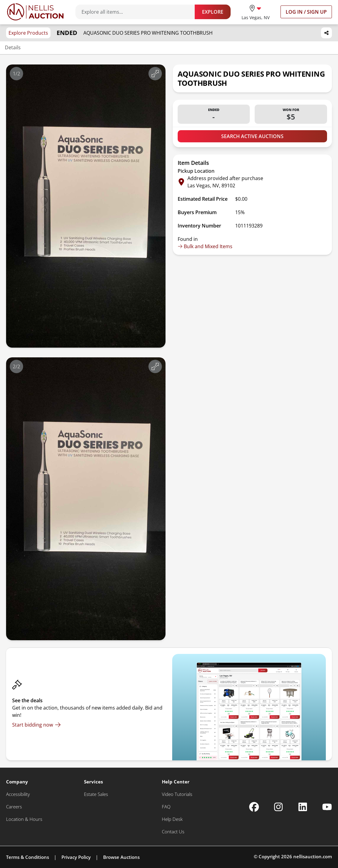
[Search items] (138, 12)
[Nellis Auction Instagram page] (278, 807)
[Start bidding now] (37, 725)
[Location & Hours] (24, 819)
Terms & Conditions (28, 857)
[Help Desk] (172, 819)
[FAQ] (166, 807)
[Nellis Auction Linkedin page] (303, 807)
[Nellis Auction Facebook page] (254, 807)
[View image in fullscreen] (155, 74)
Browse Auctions (121, 857)
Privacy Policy (76, 857)
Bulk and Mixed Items (205, 246)
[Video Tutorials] (177, 794)
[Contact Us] (173, 832)
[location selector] (256, 12)
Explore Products (28, 33)
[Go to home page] (35, 12)
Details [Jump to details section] (13, 47)
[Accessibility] (18, 794)
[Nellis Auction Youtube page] (327, 807)
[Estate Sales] (96, 794)
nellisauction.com (313, 856)
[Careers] (14, 807)
